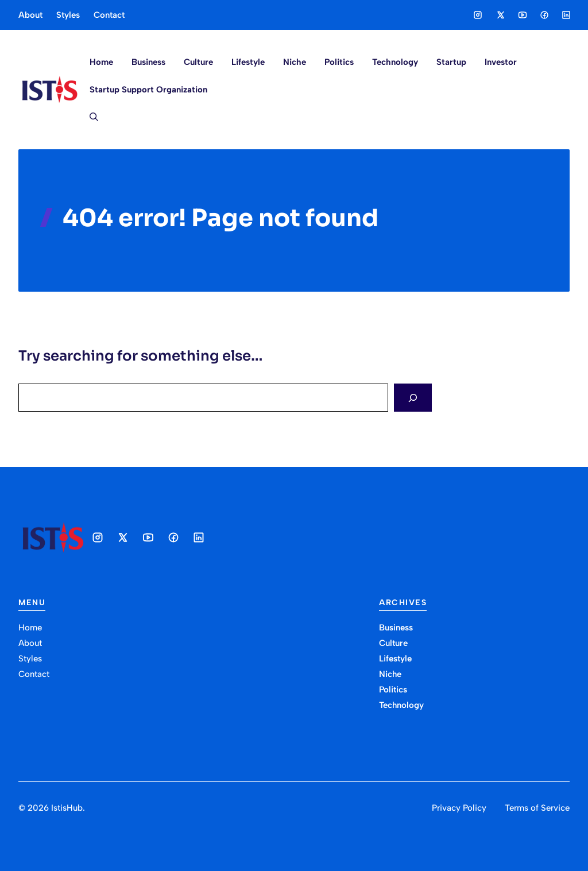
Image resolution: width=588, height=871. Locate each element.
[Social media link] (478, 15)
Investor (501, 62)
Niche (295, 62)
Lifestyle (248, 62)
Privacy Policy (459, 808)
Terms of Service (537, 808)
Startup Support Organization (148, 90)
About (30, 15)
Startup (451, 62)
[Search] (413, 398)
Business (148, 62)
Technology (395, 62)
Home (101, 62)
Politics (339, 62)
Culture (198, 62)
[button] (89, 117)
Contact (109, 15)
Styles (68, 15)
